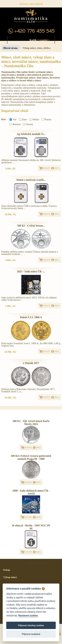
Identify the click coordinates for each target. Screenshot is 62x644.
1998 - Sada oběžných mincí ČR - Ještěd (31, 492)
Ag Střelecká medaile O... (31, 134)
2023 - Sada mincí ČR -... (31, 271)
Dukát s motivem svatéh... (31, 180)
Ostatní (28, 124)
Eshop (7, 570)
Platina (46, 119)
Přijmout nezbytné (31, 634)
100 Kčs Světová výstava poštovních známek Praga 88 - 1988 (31, 457)
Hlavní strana (10, 48)
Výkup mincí (10, 577)
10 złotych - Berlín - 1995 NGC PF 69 (31, 527)
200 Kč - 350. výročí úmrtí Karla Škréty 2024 (31, 423)
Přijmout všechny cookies (31, 625)
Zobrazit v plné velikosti (31, 4)
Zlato (23, 119)
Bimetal (15, 124)
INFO (57, 168)
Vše (13, 119)
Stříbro (34, 119)
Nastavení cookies (28, 616)
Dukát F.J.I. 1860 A (31, 317)
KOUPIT (47, 168)
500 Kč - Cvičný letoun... (31, 226)
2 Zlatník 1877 (31, 363)
